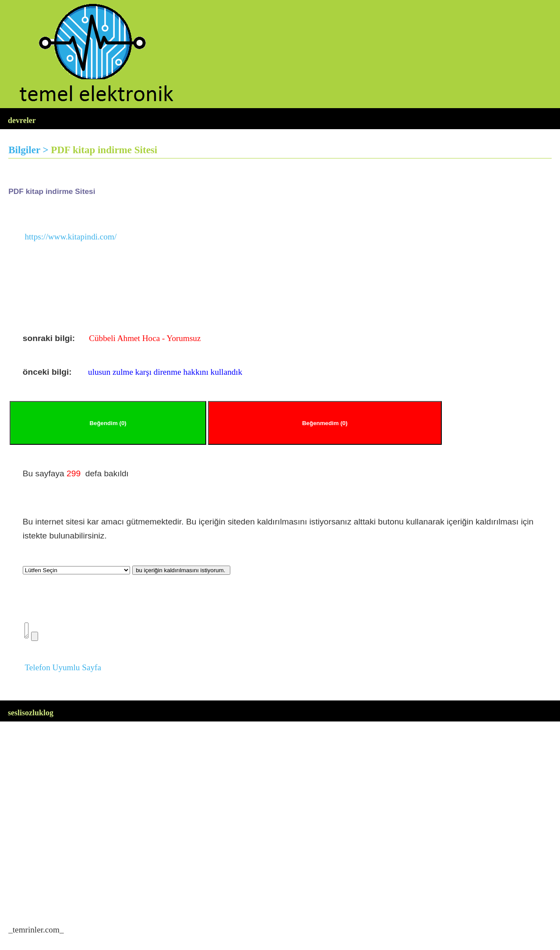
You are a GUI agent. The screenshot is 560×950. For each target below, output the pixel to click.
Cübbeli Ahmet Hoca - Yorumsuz (145, 338)
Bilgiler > (30, 150)
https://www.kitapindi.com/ (70, 237)
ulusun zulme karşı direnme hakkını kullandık (165, 372)
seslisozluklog (31, 715)
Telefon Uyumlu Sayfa (63, 670)
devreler (22, 120)
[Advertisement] (271, 813)
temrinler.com (36, 932)
